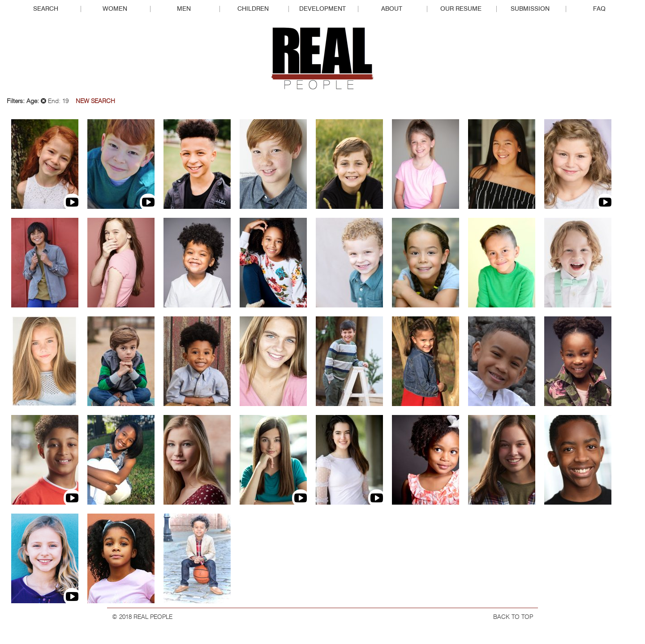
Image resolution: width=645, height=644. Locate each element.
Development (322, 9)
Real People (322, 59)
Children (253, 9)
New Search (95, 101)
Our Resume (461, 9)
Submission (530, 9)
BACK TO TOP (513, 617)
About (392, 9)
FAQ (599, 9)
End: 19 (55, 101)
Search (46, 9)
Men (184, 9)
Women (115, 9)
